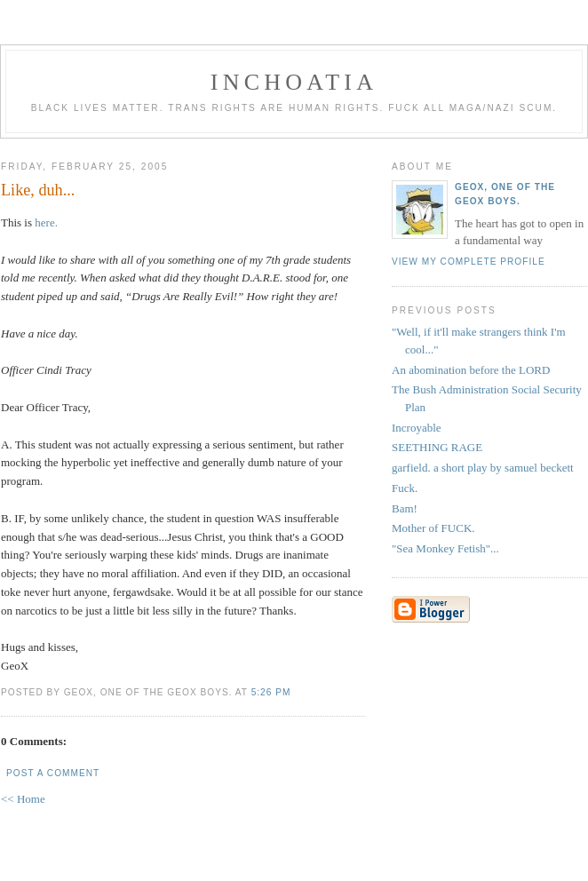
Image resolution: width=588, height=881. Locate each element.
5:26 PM (271, 692)
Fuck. (405, 488)
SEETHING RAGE (437, 447)
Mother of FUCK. (433, 528)
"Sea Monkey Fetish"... (445, 548)
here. (46, 222)
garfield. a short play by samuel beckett (483, 468)
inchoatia (294, 82)
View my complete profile (469, 262)
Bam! (405, 508)
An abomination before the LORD (471, 370)
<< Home (23, 799)
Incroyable (417, 428)
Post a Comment (53, 773)
